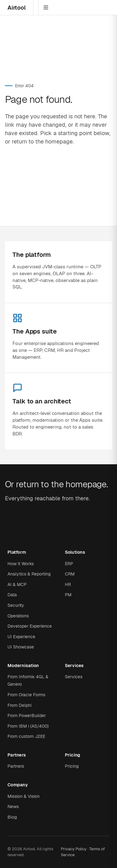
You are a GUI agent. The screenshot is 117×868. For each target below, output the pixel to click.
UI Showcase (21, 647)
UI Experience (21, 637)
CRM (70, 574)
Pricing (72, 766)
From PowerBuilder (27, 716)
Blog (12, 817)
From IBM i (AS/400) (28, 726)
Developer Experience (30, 626)
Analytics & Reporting (29, 574)
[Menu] (46, 7)
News (13, 807)
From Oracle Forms (26, 695)
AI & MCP (17, 584)
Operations (18, 616)
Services (74, 677)
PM (68, 595)
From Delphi (19, 705)
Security (16, 605)
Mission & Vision (24, 796)
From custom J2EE (26, 736)
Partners (16, 766)
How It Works (21, 564)
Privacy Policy (74, 849)
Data (12, 595)
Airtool (17, 8)
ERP (69, 564)
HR (68, 584)
